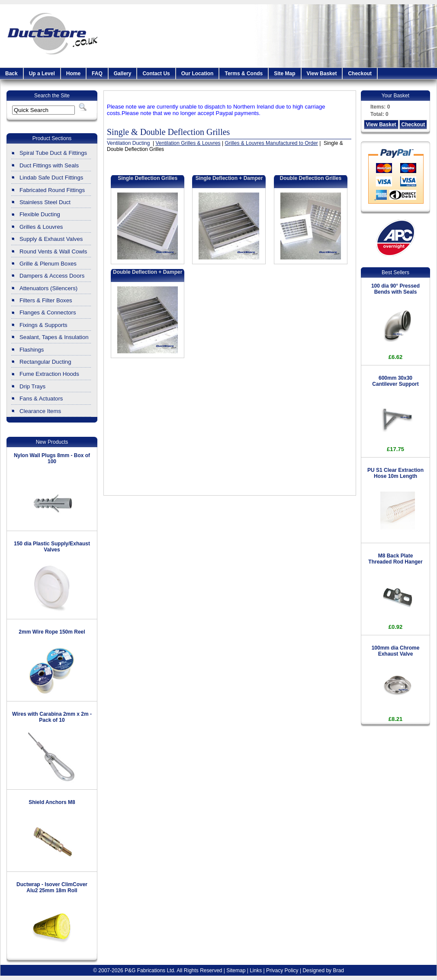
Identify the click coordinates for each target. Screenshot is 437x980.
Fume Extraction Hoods (49, 374)
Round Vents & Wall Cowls (53, 251)
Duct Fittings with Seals (49, 165)
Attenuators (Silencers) (48, 288)
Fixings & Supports (43, 325)
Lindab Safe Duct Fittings (51, 178)
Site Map (284, 74)
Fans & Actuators (41, 399)
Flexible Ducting (40, 214)
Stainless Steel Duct (45, 202)
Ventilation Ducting (129, 143)
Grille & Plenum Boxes (48, 264)
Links (256, 970)
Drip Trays (32, 386)
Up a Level (42, 74)
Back (11, 74)
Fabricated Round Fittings (52, 190)
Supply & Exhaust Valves (51, 239)
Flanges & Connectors (48, 312)
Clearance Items (40, 411)
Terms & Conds (244, 74)
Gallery (123, 74)
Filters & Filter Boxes (46, 300)
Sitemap (236, 970)
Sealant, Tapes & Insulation (54, 337)
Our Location (198, 74)
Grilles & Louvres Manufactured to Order (271, 143)
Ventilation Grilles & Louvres (188, 143)
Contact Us (156, 74)
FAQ (97, 74)
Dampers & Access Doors (52, 276)
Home (73, 74)
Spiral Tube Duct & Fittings (53, 153)
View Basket (322, 74)
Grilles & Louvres (41, 227)
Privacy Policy (282, 970)
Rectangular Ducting (45, 362)
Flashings (32, 350)
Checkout (360, 74)
